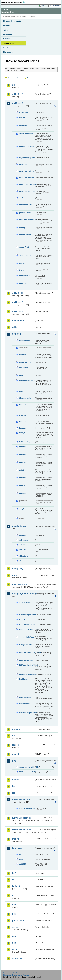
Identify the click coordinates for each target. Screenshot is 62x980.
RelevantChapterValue (27, 713)
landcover (17, 848)
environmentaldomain (27, 380)
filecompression (26, 398)
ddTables (23, 545)
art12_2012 (18, 94)
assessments (24, 340)
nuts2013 (23, 470)
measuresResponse (27, 191)
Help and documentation (13, 21)
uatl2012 (23, 864)
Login (43, 6)
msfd (15, 905)
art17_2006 (18, 293)
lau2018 (16, 886)
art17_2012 (18, 302)
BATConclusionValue (27, 624)
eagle (21, 859)
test (14, 936)
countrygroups (25, 362)
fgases (15, 745)
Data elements (9, 34)
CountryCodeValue (27, 637)
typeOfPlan (24, 284)
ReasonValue (24, 703)
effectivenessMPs (26, 134)
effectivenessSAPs (27, 146)
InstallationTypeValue (27, 674)
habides (16, 780)
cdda (15, 327)
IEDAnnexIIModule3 (22, 818)
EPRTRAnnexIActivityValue (27, 652)
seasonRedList (25, 255)
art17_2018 (18, 311)
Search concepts (32, 78)
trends (22, 270)
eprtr (15, 575)
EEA (14, 2)
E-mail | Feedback (10, 973)
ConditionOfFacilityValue (27, 629)
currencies (23, 367)
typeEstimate (24, 275)
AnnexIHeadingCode (27, 808)
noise (15, 914)
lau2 (14, 880)
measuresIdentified (27, 171)
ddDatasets (24, 540)
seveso (16, 927)
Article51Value (25, 602)
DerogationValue (26, 645)
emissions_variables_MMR (27, 767)
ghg (14, 761)
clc (20, 854)
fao (14, 736)
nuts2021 (23, 485)
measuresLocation (27, 178)
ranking (22, 228)
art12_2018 (18, 103)
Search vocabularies (15, 78)
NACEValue (24, 679)
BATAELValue (25, 620)
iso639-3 (23, 416)
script (22, 509)
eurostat (16, 729)
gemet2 (16, 754)
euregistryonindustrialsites (23, 594)
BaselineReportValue (27, 615)
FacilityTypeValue (26, 660)
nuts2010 (23, 462)
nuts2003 (23, 447)
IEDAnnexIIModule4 (22, 830)
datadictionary (19, 526)
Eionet (13, 16)
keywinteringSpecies (27, 158)
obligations (24, 556)
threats (22, 263)
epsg (21, 391)
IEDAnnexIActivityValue (27, 665)
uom (14, 943)
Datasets (7, 25)
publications (18, 920)
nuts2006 (23, 455)
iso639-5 (23, 422)
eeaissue (23, 550)
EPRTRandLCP (20, 584)
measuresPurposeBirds (27, 184)
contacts (23, 535)
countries (23, 126)
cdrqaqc (23, 117)
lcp (14, 895)
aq (13, 85)
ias (14, 786)
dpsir (21, 375)
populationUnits (26, 204)
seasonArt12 (24, 247)
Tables (6, 30)
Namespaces (8, 52)
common (17, 334)
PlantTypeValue (25, 697)
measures (23, 164)
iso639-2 (23, 405)
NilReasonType (25, 442)
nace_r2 (22, 433)
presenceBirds (25, 213)
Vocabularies (9, 43)
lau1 (14, 873)
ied (14, 793)
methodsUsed (25, 198)
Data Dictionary (21, 16)
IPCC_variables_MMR (27, 772)
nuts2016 (23, 478)
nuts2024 (23, 493)
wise (14, 949)
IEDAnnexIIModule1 (22, 799)
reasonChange (25, 234)
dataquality (18, 569)
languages (23, 428)
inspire (16, 839)
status (22, 561)
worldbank (17, 959)
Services (7, 48)
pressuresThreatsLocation (27, 219)
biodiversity (18, 321)
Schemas (7, 39)
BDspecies (23, 112)
